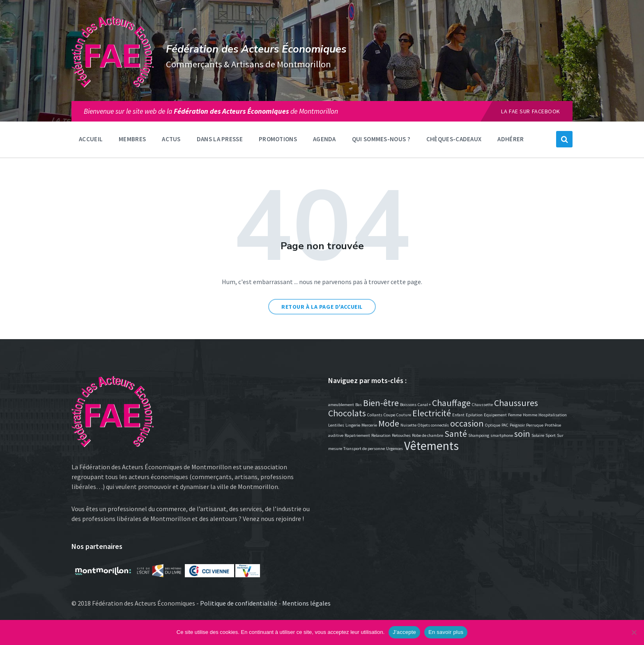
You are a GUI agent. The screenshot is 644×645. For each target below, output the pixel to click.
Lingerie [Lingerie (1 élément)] (353, 425)
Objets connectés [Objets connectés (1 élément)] (433, 425)
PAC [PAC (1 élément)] (505, 425)
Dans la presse (220, 139)
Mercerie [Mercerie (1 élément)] (369, 425)
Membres (132, 139)
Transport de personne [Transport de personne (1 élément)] (364, 449)
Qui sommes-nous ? (381, 139)
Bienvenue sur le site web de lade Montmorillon (211, 111)
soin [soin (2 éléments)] (522, 434)
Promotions (278, 139)
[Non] (634, 632)
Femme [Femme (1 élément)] (515, 415)
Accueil (91, 139)
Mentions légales (306, 603)
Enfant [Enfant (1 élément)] (458, 415)
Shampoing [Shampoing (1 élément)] (479, 435)
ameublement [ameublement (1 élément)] (341, 405)
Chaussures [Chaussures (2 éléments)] (516, 403)
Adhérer (511, 139)
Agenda (324, 139)
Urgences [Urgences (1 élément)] (394, 449)
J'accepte (404, 632)
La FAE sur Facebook (531, 111)
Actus (171, 139)
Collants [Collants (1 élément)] (375, 415)
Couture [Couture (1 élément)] (404, 415)
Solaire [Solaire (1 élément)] (538, 435)
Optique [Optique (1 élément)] (493, 425)
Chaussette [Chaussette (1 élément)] (482, 405)
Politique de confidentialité (239, 603)
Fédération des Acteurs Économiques (256, 49)
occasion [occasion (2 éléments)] (467, 423)
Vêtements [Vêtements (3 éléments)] (431, 446)
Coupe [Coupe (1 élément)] (389, 415)
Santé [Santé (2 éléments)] (456, 434)
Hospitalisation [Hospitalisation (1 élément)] (553, 415)
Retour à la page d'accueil (322, 307)
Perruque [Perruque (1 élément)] (535, 425)
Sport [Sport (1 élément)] (551, 435)
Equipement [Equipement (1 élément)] (495, 415)
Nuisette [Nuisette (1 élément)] (408, 425)
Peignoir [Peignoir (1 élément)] (517, 425)
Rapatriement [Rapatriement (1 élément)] (357, 435)
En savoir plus (446, 632)
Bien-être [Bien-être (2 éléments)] (381, 403)
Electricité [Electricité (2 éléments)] (432, 413)
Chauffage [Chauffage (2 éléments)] (451, 403)
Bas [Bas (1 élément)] (359, 405)
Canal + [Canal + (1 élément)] (424, 405)
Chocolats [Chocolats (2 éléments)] (347, 413)
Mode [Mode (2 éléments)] (389, 423)
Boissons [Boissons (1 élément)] (408, 405)
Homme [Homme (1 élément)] (530, 415)
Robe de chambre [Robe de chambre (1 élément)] (428, 435)
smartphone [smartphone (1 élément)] (502, 435)
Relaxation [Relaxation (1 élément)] (381, 435)
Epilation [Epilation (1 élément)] (474, 415)
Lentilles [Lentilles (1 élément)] (336, 425)
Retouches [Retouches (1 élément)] (401, 435)
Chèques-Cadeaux (454, 139)
